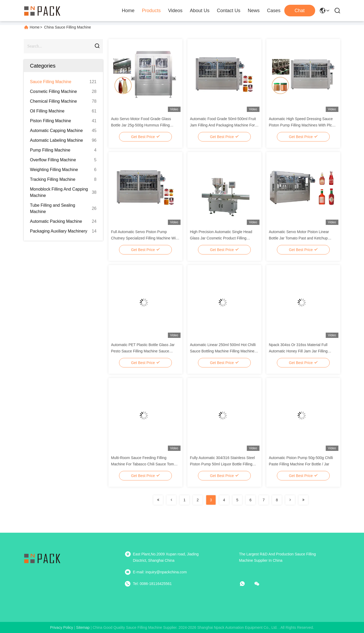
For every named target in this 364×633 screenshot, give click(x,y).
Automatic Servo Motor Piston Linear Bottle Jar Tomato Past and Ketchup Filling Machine (299, 238)
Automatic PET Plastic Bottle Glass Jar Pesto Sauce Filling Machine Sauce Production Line (143, 351)
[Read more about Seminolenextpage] (158, 500)
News (254, 11)
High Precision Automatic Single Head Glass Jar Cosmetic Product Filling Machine (221, 238)
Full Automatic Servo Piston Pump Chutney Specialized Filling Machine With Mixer (145, 238)
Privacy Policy (62, 627)
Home (128, 11)
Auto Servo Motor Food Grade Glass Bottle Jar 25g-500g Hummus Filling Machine (141, 125)
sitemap (83, 627)
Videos (175, 11)
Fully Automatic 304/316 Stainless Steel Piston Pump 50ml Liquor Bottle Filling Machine (223, 464)
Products (151, 11)
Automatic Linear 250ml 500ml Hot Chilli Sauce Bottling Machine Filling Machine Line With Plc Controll (223, 351)
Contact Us (228, 11)
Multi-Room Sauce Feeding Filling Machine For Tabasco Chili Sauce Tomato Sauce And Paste (145, 464)
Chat (300, 11)
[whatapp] (246, 584)
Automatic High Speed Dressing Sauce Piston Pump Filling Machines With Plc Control (301, 125)
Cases (274, 11)
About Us (200, 11)
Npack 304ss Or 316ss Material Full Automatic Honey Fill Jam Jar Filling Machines (298, 351)
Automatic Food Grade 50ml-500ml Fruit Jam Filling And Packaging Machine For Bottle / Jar (223, 125)
